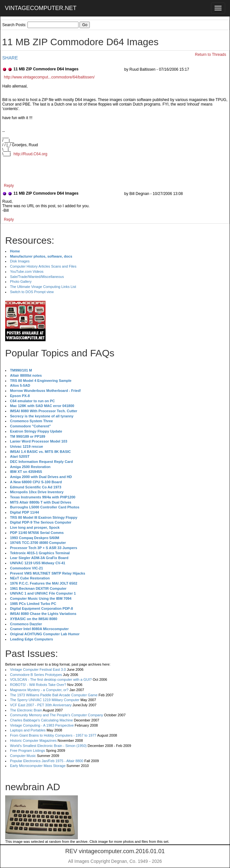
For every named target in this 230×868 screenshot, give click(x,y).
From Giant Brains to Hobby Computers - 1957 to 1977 (53, 735)
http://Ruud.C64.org (31, 154)
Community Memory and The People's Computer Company (57, 715)
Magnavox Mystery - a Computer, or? (39, 690)
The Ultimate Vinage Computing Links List (43, 287)
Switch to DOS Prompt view (32, 292)
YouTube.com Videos (27, 271)
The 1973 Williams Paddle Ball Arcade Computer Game (54, 695)
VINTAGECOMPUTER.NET (41, 8)
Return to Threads (211, 55)
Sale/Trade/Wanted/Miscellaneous (37, 277)
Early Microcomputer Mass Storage (38, 766)
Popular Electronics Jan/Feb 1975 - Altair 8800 (47, 761)
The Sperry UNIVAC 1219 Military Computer (45, 700)
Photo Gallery (21, 281)
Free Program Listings (27, 751)
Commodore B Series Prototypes (36, 675)
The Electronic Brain (26, 710)
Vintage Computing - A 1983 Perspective (42, 725)
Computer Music (23, 756)
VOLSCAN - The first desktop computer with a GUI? (51, 679)
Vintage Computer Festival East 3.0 (38, 669)
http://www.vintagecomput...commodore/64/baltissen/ (49, 77)
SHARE (10, 58)
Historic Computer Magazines (33, 740)
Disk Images (20, 261)
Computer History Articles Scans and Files (43, 266)
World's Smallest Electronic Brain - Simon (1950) (48, 746)
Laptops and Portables (28, 730)
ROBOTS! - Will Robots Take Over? (38, 685)
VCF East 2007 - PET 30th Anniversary (41, 705)
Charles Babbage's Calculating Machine (42, 720)
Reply (9, 186)
